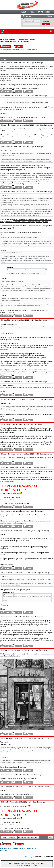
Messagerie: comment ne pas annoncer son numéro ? (18, 40)
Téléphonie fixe (32, 49)
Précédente (14, 42)
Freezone (49, 12)
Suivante (26, 42)
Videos (32, 12)
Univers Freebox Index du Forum (13, 49)
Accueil (24, 12)
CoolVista (13, 863)
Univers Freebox (32, 865)
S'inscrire (50, 16)
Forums (40, 12)
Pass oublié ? (46, 21)
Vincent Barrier (39, 863)
